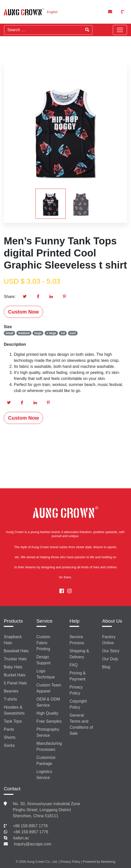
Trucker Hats (15, 659)
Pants (9, 729)
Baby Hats (13, 667)
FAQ (74, 665)
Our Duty (110, 659)
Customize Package (46, 761)
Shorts (10, 737)
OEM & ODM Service (48, 702)
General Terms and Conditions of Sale (81, 724)
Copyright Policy (78, 704)
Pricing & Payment (78, 676)
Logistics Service (44, 775)
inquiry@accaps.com (33, 844)
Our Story (111, 651)
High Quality (47, 713)
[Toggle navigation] (120, 30)
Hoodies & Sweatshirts (14, 710)
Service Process (77, 640)
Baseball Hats (16, 651)
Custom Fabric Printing (43, 643)
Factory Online (109, 640)
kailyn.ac (21, 838)
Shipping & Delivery (79, 654)
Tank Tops (13, 721)
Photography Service (48, 732)
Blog (106, 667)
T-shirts (10, 699)
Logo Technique (46, 674)
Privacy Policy (76, 690)
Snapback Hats (13, 640)
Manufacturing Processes (49, 746)
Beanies (11, 691)
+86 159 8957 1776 (30, 826)
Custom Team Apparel (49, 688)
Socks (9, 745)
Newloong (108, 862)
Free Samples (49, 721)
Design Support (44, 660)
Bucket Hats (15, 675)
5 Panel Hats (15, 683)
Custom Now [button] (23, 312)
